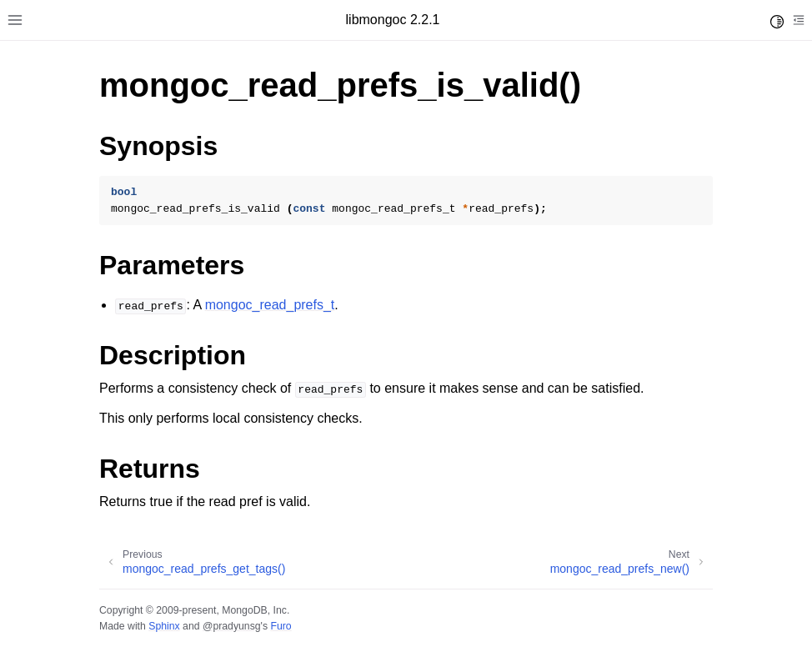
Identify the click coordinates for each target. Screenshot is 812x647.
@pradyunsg (232, 626)
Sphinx (164, 626)
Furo (281, 626)
